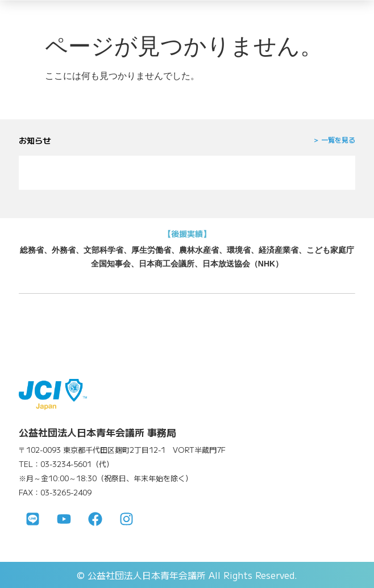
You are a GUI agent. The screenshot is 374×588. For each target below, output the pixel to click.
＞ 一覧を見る (334, 139)
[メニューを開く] (348, 16)
